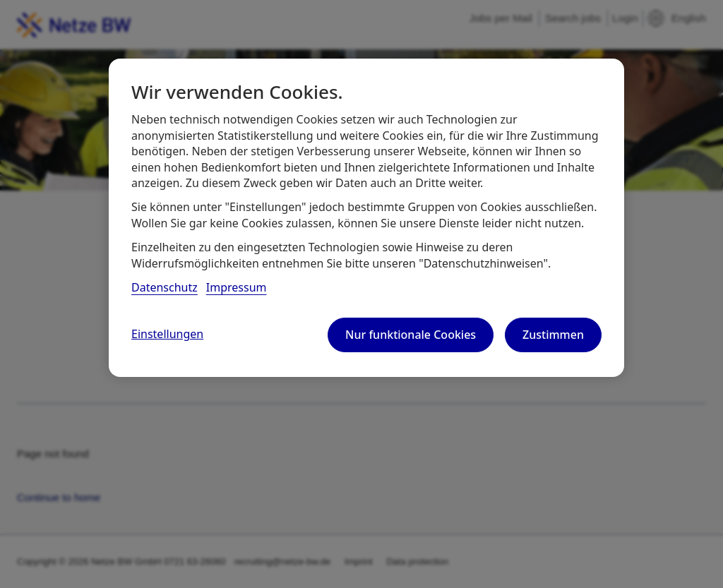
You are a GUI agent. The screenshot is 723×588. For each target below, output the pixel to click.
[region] (366, 217)
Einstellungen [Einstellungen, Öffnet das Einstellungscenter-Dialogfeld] (167, 334)
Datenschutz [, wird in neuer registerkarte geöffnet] (165, 287)
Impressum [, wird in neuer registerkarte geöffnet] (237, 287)
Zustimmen (553, 335)
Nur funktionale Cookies (411, 335)
